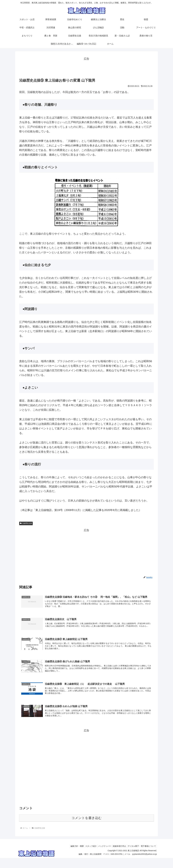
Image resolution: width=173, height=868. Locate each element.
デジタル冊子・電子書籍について (141, 856)
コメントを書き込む (87, 828)
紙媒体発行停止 (117, 856)
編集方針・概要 (71, 856)
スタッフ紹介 (86, 856)
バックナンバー (101, 856)
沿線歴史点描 (26, 523)
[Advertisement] (86, 67)
